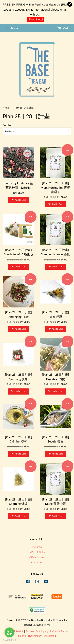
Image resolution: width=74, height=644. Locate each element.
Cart (63, 28)
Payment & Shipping (37, 631)
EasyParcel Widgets (37, 552)
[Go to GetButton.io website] (9, 640)
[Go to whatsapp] (9, 632)
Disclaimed (50, 636)
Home (6, 108)
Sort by (7, 125)
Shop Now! (36, 19)
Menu (12, 28)
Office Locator (37, 557)
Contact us (37, 563)
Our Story (37, 547)
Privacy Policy (34, 636)
